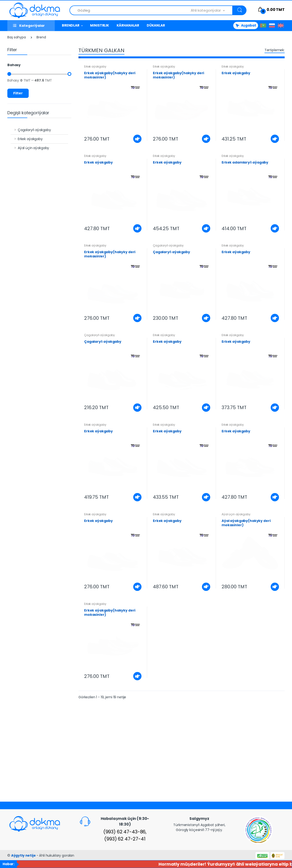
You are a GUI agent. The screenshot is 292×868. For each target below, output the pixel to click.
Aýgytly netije (24, 855)
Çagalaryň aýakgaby (34, 130)
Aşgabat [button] (246, 25)
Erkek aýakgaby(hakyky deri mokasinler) (110, 75)
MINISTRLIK (100, 25)
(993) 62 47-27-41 (125, 839)
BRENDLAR (71, 25)
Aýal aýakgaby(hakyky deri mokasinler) (246, 523)
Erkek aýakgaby (30, 139)
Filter (18, 93)
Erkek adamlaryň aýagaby (245, 162)
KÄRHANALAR (128, 25)
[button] (212, 10)
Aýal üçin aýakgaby (33, 148)
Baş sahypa (17, 37)
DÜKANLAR (156, 25)
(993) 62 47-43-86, (125, 832)
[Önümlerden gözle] (130, 10)
